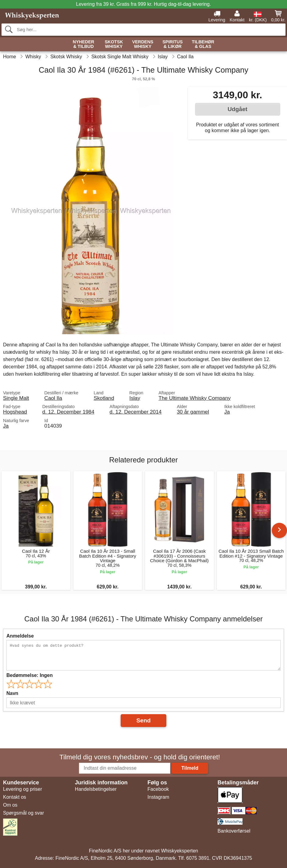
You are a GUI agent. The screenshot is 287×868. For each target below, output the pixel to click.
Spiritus (172, 44)
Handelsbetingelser (96, 789)
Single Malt (16, 398)
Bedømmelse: (30, 675)
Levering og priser (23, 789)
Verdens (143, 44)
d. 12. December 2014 (136, 412)
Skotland (104, 398)
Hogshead (15, 412)
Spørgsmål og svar (23, 813)
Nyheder (83, 44)
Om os (10, 805)
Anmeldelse (20, 636)
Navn (12, 693)
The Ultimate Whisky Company (195, 398)
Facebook (158, 789)
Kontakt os (15, 797)
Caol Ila (53, 398)
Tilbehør (203, 44)
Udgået (237, 109)
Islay (135, 398)
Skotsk (114, 44)
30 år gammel (193, 412)
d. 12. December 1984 (68, 412)
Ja (227, 412)
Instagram (158, 797)
